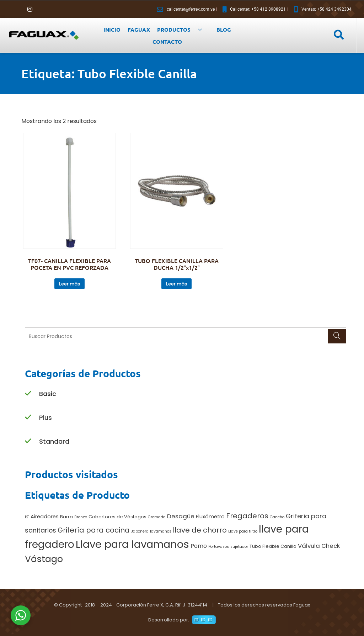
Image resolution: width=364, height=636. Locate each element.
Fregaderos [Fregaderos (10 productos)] (247, 516)
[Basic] (28, 394)
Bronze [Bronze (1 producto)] (81, 517)
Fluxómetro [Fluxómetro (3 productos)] (210, 517)
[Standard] (28, 441)
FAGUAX (139, 30)
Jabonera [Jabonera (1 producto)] (140, 531)
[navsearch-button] (338, 35)
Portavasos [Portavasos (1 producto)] (219, 547)
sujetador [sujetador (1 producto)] (239, 547)
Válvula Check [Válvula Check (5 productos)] (319, 546)
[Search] (337, 336)
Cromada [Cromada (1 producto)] (157, 517)
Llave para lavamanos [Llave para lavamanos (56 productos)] (132, 544)
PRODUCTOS (182, 30)
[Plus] (28, 418)
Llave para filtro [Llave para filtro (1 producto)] (243, 531)
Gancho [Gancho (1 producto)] (277, 517)
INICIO (112, 30)
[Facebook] (18, 9)
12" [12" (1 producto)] (27, 517)
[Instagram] (30, 9)
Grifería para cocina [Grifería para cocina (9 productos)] (94, 530)
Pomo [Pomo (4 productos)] (199, 546)
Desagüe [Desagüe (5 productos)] (181, 516)
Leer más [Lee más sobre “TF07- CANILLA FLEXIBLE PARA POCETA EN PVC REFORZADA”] (69, 284)
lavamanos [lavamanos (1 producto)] (161, 531)
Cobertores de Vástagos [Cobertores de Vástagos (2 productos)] (117, 517)
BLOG (224, 30)
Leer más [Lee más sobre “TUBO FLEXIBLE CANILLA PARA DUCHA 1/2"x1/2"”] (176, 284)
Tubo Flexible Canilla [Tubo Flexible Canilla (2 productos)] (273, 546)
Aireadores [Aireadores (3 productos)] (45, 517)
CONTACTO (167, 42)
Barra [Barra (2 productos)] (66, 517)
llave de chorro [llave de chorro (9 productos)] (200, 530)
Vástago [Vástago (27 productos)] (44, 559)
